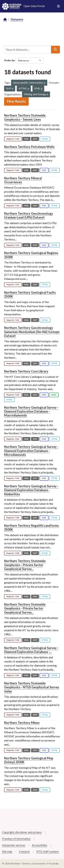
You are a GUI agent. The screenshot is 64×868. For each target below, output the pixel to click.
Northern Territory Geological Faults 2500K (30, 294)
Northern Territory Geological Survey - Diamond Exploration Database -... (31, 650)
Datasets (17, 19)
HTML (45, 139)
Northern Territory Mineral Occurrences (23, 180)
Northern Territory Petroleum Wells (29, 147)
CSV (44, 170)
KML (26, 139)
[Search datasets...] (28, 49)
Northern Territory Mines (22, 723)
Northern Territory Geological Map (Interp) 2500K (29, 760)
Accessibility (40, 845)
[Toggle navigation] (58, 6)
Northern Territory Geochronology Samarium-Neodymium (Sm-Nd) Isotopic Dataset (32, 332)
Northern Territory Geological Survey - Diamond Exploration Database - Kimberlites (31, 490)
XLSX (54, 395)
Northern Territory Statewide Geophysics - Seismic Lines (25, 117)
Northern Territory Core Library (26, 371)
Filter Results (16, 101)
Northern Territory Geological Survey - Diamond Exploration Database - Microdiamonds (31, 451)
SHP (35, 139)
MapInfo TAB (13, 139)
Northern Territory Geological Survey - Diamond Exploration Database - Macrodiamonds (31, 411)
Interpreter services (14, 845)
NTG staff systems (48, 851)
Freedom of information (16, 839)
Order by (9, 60)
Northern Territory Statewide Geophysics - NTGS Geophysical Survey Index (32, 687)
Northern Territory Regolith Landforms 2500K (31, 528)
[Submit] (55, 49)
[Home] (5, 20)
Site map (7, 851)
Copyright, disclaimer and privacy (22, 832)
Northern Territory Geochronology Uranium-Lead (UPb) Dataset (29, 215)
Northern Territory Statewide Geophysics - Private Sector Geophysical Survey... (25, 565)
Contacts (24, 851)
